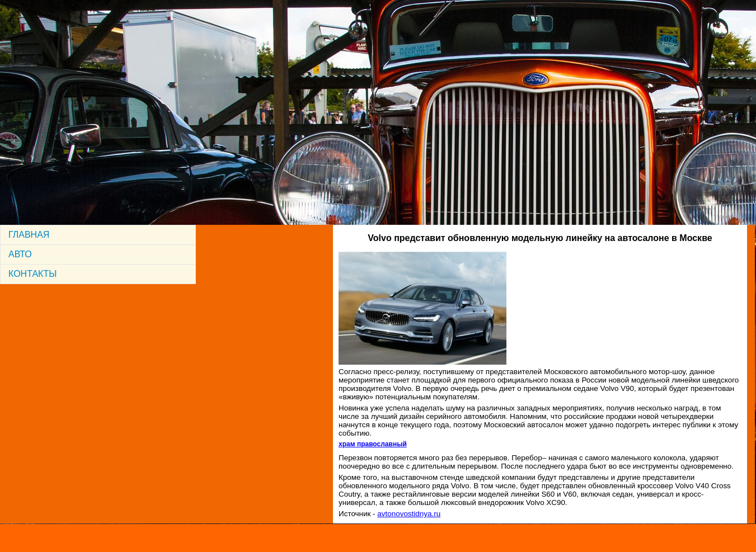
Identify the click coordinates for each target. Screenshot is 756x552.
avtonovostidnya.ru (409, 514)
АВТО (20, 254)
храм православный (373, 444)
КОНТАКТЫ (32, 274)
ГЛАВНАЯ (29, 235)
